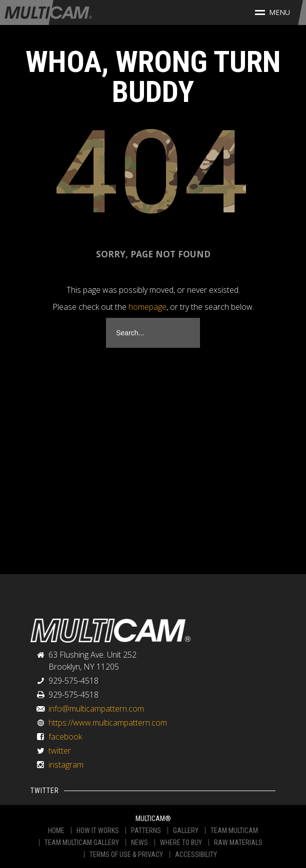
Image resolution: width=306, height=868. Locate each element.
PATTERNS (146, 831)
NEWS (139, 843)
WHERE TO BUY (181, 843)
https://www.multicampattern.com (108, 723)
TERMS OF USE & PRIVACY (126, 855)
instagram (66, 765)
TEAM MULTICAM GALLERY (82, 843)
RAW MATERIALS (238, 843)
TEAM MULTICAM (234, 831)
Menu (272, 12)
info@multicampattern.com (96, 709)
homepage (147, 307)
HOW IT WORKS (98, 831)
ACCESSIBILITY (196, 855)
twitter (60, 751)
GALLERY (186, 831)
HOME (56, 831)
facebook (65, 737)
